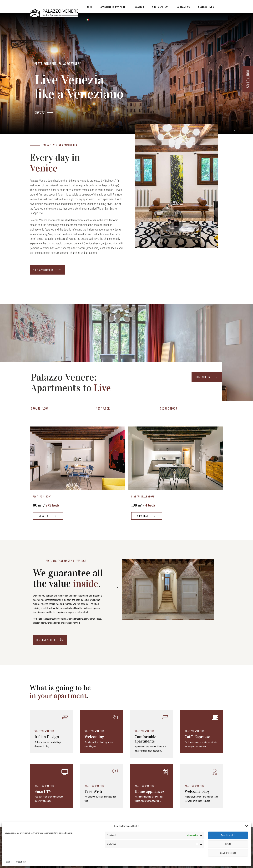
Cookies (9, 862)
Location (139, 6)
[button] (247, 826)
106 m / (143, 505)
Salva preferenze (228, 853)
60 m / (46, 505)
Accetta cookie (228, 835)
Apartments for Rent (113, 6)
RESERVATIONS (206, 6)
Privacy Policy (21, 862)
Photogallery (160, 6)
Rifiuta (228, 844)
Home (89, 6)
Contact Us (183, 6)
